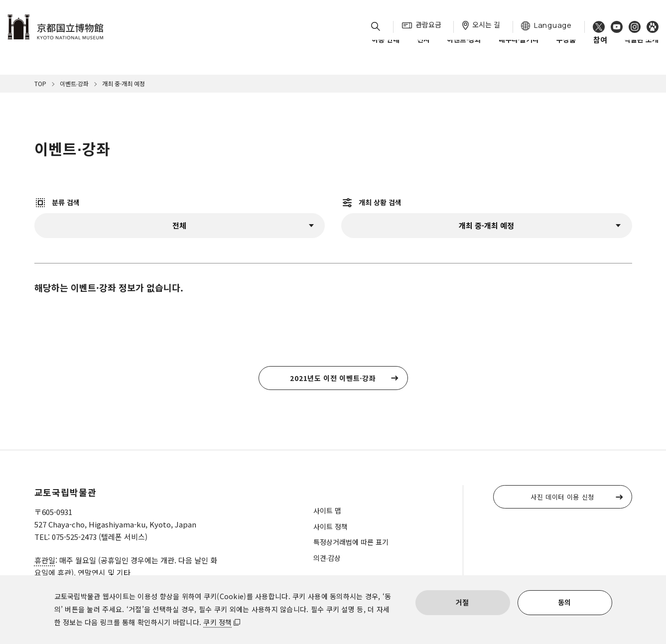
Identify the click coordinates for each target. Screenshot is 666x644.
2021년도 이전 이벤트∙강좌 (333, 378)
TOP (40, 83)
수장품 (566, 49)
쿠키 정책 (217, 622)
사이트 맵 (327, 511)
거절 (463, 602)
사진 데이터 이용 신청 (562, 497)
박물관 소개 (641, 49)
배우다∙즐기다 (519, 49)
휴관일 (45, 560)
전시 (423, 49)
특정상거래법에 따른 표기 (351, 542)
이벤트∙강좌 (464, 49)
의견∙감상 (327, 558)
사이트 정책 (331, 526)
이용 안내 (386, 49)
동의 (565, 602)
